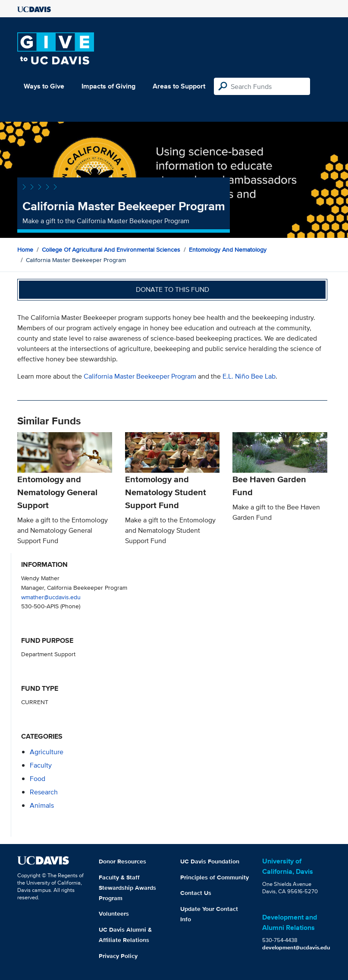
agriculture (47, 752)
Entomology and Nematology (228, 250)
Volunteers (114, 914)
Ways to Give (44, 86)
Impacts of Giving (108, 86)
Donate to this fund (172, 289)
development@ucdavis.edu (296, 947)
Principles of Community (215, 877)
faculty (41, 765)
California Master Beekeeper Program (140, 376)
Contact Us (196, 893)
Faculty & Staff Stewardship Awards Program (127, 888)
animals (42, 805)
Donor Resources (122, 861)
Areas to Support (179, 86)
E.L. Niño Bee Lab (249, 376)
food (38, 779)
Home (25, 250)
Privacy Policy (118, 956)
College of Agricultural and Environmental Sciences (111, 250)
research (44, 792)
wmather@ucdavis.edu (51, 597)
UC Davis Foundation (210, 861)
